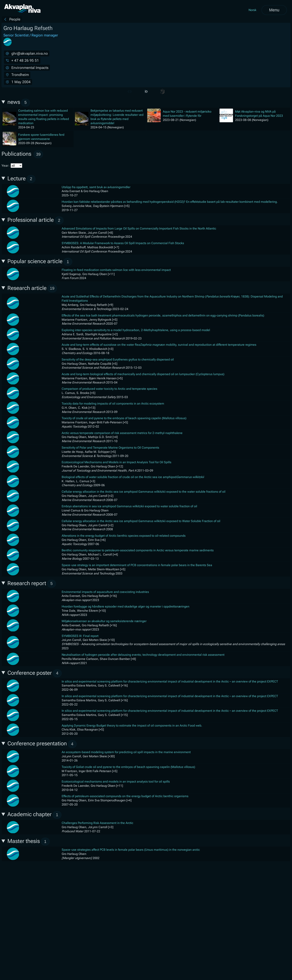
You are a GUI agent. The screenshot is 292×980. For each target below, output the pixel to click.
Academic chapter (35, 815)
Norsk (252, 10)
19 (52, 288)
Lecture (22, 179)
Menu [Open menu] (274, 10)
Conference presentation (42, 744)
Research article (32, 288)
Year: (12, 166)
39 (38, 154)
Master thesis (29, 842)
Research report (32, 584)
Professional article (36, 220)
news (19, 103)
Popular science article (40, 262)
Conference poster (35, 673)
